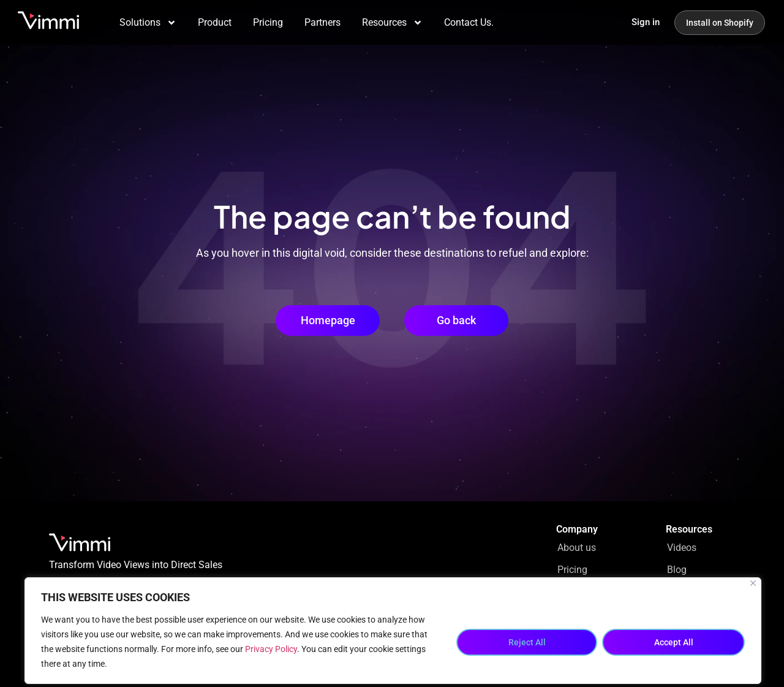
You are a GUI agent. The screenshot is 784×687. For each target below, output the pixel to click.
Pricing (268, 22)
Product (215, 22)
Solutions (148, 23)
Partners (322, 22)
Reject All (527, 642)
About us (577, 548)
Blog (677, 570)
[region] (393, 631)
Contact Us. (469, 22)
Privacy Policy (271, 649)
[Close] (753, 583)
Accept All (674, 642)
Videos (682, 548)
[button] (456, 321)
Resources (392, 23)
